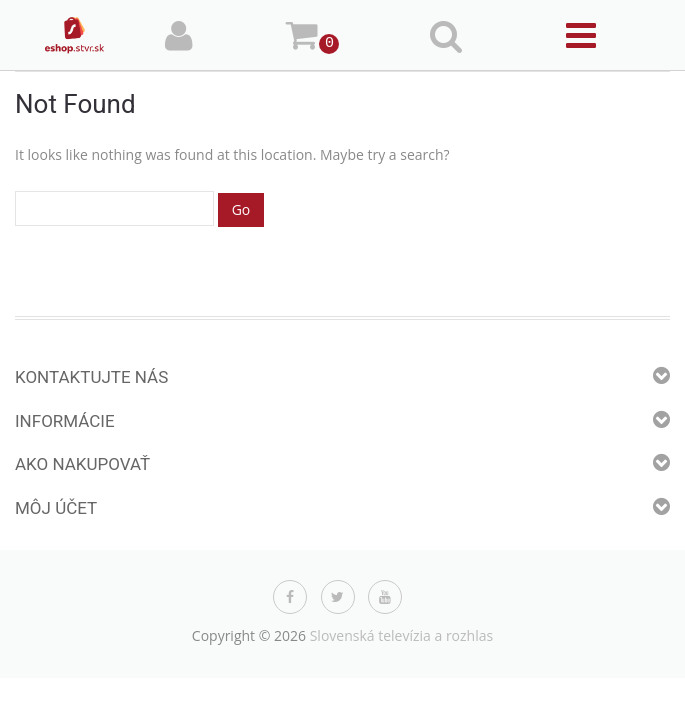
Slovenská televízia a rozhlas (402, 635)
